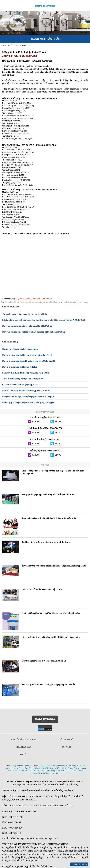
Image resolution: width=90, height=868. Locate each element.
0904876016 (79, 864)
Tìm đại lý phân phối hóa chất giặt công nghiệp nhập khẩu (48, 685)
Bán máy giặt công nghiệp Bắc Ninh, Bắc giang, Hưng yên (28, 403)
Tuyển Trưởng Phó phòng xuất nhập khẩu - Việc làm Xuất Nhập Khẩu (54, 566)
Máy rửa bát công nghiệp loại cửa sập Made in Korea (26, 391)
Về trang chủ (66, 739)
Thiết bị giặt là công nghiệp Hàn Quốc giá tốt (23, 379)
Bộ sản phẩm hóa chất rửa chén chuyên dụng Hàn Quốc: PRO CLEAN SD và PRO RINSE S (44, 320)
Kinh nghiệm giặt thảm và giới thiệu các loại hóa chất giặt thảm (51, 613)
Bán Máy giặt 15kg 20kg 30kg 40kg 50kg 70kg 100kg (26, 373)
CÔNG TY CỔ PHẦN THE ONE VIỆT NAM (42, 590)
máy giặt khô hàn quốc (33, 302)
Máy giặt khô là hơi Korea (14, 302)
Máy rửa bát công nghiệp (24, 739)
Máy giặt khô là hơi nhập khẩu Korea (24, 52)
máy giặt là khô (63, 302)
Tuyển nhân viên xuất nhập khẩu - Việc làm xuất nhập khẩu (49, 518)
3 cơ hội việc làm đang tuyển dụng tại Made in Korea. (46, 542)
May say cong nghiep (21, 299)
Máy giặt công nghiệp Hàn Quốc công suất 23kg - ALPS (27, 355)
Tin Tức (24, 755)
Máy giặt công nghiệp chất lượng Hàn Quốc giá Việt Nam (48, 495)
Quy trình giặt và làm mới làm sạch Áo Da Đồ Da (44, 661)
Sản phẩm (66, 747)
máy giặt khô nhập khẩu (79, 302)
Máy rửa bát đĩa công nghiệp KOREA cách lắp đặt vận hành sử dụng (33, 332)
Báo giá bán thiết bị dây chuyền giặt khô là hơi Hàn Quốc (28, 397)
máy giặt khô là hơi (50, 302)
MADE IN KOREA (45, 6)
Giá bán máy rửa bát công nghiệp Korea (20, 385)
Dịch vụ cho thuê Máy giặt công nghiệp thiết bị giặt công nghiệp (51, 637)
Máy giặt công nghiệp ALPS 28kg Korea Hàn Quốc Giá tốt (29, 361)
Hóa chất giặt (24, 747)
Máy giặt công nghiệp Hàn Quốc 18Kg (19, 367)
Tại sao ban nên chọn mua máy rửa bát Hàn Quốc (25, 314)
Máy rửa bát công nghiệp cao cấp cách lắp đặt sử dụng (27, 326)
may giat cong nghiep (42, 299)
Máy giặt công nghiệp (11, 33)
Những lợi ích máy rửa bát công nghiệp (20, 349)
